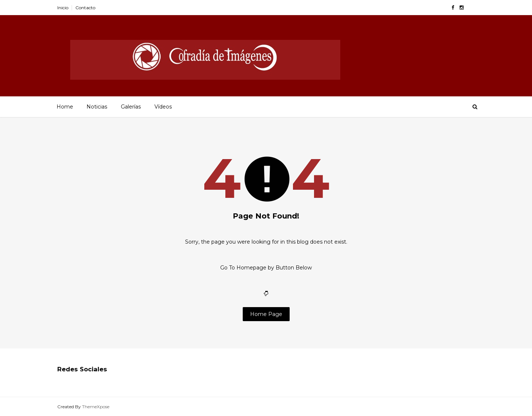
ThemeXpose (96, 407)
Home (65, 107)
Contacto (85, 8)
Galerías (131, 107)
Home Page (266, 314)
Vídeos (163, 107)
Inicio (63, 8)
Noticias (97, 107)
